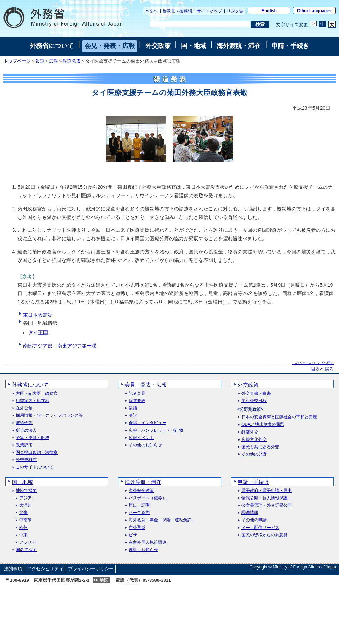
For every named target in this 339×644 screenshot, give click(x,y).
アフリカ (28, 542)
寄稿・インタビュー (147, 423)
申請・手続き (290, 46)
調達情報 (250, 513)
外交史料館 (26, 460)
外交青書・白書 (256, 393)
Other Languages (314, 11)
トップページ (17, 61)
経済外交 (250, 432)
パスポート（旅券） (147, 498)
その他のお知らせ (145, 445)
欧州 (23, 528)
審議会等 (24, 423)
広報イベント (141, 438)
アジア (26, 498)
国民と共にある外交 (260, 447)
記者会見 (137, 393)
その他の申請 (254, 520)
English (269, 11)
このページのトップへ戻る (313, 363)
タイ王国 (38, 332)
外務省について (52, 46)
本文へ (151, 11)
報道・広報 (47, 61)
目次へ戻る (322, 369)
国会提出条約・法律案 (37, 453)
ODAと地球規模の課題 (263, 425)
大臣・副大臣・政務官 (37, 393)
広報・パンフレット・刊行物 (156, 431)
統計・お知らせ (143, 550)
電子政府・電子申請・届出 (267, 491)
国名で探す (26, 550)
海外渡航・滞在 (239, 46)
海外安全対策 (141, 491)
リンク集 (235, 11)
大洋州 (26, 505)
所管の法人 (26, 431)
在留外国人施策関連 (147, 542)
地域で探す (26, 491)
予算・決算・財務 (33, 438)
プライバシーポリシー (91, 569)
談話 (133, 408)
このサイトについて (35, 467)
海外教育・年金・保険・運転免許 (160, 520)
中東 (23, 535)
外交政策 (158, 46)
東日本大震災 (38, 315)
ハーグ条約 (139, 513)
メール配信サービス (260, 528)
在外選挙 (137, 528)
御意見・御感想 (177, 11)
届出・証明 (139, 505)
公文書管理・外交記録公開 (267, 505)
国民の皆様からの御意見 (265, 535)
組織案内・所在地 (33, 401)
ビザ (133, 535)
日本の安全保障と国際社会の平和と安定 (279, 417)
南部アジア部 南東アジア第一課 (60, 346)
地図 (104, 580)
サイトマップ (209, 11)
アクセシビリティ (45, 569)
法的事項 (13, 569)
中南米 (26, 520)
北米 (23, 513)
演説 (133, 416)
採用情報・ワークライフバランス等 (49, 416)
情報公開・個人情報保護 (265, 498)
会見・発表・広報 (110, 46)
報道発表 (72, 61)
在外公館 (24, 408)
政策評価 (24, 445)
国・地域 (194, 46)
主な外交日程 (254, 401)
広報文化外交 (254, 440)
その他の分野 (254, 454)
